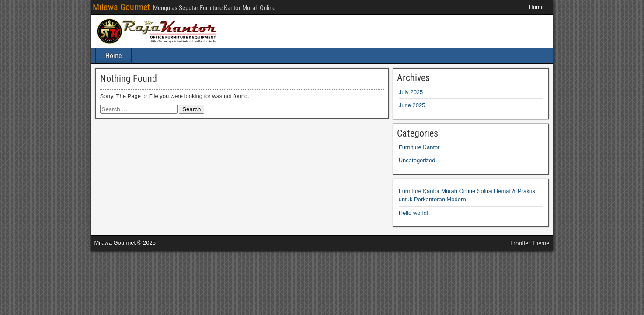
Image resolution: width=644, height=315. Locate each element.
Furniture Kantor (419, 147)
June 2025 (412, 105)
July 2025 (411, 92)
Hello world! (414, 213)
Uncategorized (417, 160)
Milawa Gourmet (121, 7)
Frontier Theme (530, 243)
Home (536, 7)
